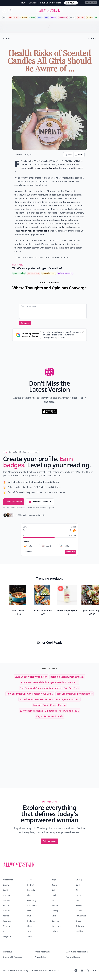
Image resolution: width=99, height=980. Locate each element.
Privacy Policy (40, 957)
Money (79, 911)
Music (30, 916)
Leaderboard (28, 552)
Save (68, 155)
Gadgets (7, 900)
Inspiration (32, 905)
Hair (5, 17)
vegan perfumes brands (49, 716)
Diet (53, 890)
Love (29, 911)
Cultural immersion (65, 273)
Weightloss (8, 936)
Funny (78, 895)
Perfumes (31, 921)
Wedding (80, 931)
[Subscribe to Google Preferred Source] (28, 335)
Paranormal (81, 916)
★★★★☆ (92, 38)
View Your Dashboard (40, 502)
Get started (70, 552)
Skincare (7, 926)
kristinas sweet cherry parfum (49, 705)
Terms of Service (73, 957)
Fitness (30, 895)
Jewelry (79, 905)
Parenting (7, 921)
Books (54, 885)
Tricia (19, 155)
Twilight (24, 17)
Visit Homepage (49, 841)
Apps (29, 880)
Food (54, 895)
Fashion (6, 895)
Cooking (7, 890)
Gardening (32, 900)
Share (79, 155)
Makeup (55, 911)
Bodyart (81, 17)
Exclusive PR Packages (12, 957)
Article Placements (42, 952)
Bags (54, 880)
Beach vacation (19, 273)
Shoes (33, 17)
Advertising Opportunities (77, 952)
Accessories (8, 880)
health (7, 38)
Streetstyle (56, 926)
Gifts (46, 17)
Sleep (30, 926)
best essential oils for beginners (75, 694)
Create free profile (14, 502)
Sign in (51, 508)
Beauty (6, 885)
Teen (5, 931)
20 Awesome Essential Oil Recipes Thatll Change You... (49, 711)
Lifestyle (7, 911)
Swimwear (63, 17)
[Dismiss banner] (83, 332)
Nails (40, 17)
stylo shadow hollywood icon (31, 677)
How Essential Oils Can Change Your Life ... (30, 694)
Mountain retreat (49, 273)
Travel (89, 17)
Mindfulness (14, 17)
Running (55, 921)
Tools (30, 936)
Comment (25, 323)
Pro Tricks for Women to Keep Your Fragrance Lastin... (49, 699)
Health (54, 17)
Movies (6, 916)
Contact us (8, 952)
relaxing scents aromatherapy (67, 677)
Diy (77, 890)
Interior (55, 905)
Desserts (31, 890)
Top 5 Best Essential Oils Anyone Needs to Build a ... (50, 682)
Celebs (79, 885)
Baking (73, 17)
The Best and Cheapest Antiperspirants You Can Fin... (49, 688)
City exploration (34, 273)
